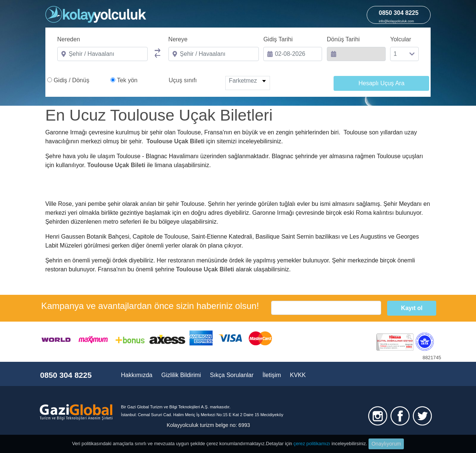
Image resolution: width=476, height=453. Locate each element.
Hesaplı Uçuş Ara (382, 83)
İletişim (272, 375)
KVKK (298, 375)
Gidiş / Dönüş (71, 80)
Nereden (69, 39)
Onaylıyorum (386, 444)
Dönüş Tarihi (343, 39)
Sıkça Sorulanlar (231, 375)
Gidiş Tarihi (278, 39)
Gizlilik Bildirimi (181, 375)
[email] (326, 308)
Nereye (178, 39)
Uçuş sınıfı (183, 80)
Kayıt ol (412, 308)
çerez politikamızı (312, 444)
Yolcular (401, 39)
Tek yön (127, 80)
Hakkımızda (136, 375)
